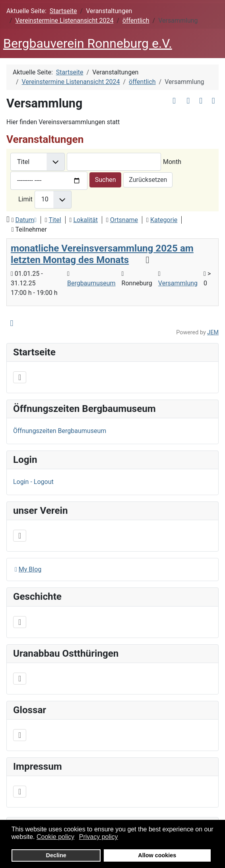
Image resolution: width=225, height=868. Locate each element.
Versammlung (178, 283)
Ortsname (124, 220)
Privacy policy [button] (99, 837)
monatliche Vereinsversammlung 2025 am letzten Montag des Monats (102, 254)
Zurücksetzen (148, 180)
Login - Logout (33, 482)
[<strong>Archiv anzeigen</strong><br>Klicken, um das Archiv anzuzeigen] (174, 101)
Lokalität (85, 220)
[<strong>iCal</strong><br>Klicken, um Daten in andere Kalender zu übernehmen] (213, 101)
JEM (213, 333)
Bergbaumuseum (91, 283)
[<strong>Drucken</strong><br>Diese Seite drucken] (201, 101)
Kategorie (164, 220)
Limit (25, 199)
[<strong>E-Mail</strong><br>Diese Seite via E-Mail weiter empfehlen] (188, 101)
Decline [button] (56, 855)
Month (172, 162)
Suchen (106, 180)
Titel (55, 220)
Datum (26, 220)
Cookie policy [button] (55, 837)
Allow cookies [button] (157, 855)
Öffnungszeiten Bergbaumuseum (60, 431)
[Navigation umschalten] (20, 377)
